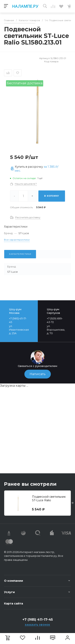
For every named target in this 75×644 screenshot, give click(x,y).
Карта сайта (13, 603)
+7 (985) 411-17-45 (38, 620)
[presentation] (72, 503)
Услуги (9, 592)
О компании (13, 581)
